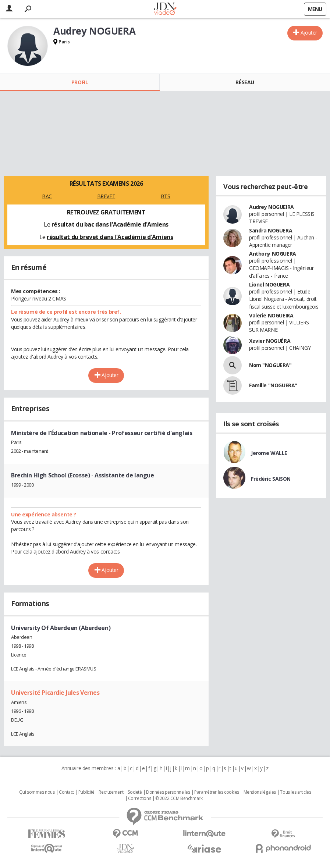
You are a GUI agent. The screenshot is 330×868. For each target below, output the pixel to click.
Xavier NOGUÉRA (270, 341)
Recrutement (111, 792)
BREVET (106, 196)
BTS (166, 196)
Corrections (139, 798)
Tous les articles (295, 792)
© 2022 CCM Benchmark (179, 798)
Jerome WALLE (269, 453)
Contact (66, 792)
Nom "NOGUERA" (270, 365)
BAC (47, 196)
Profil (80, 82)
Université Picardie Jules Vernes (55, 693)
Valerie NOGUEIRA (271, 315)
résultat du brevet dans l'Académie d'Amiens (110, 237)
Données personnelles (168, 792)
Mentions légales (260, 792)
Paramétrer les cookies (217, 792)
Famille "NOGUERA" (273, 385)
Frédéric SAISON (271, 479)
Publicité (86, 792)
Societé (135, 792)
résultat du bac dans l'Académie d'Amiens (110, 224)
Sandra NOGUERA (271, 230)
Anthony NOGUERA (273, 254)
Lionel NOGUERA (269, 284)
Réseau (245, 82)
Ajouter (309, 33)
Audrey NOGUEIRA (272, 207)
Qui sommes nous (37, 792)
